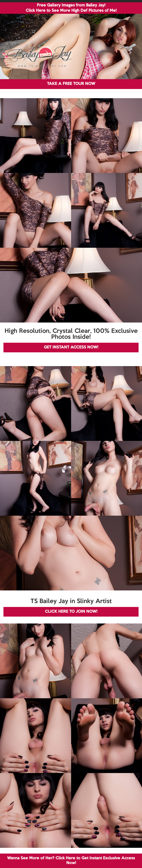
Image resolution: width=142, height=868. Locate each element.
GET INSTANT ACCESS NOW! (71, 347)
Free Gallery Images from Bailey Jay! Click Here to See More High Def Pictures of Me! (71, 8)
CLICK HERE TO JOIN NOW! (71, 612)
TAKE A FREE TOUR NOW (71, 84)
